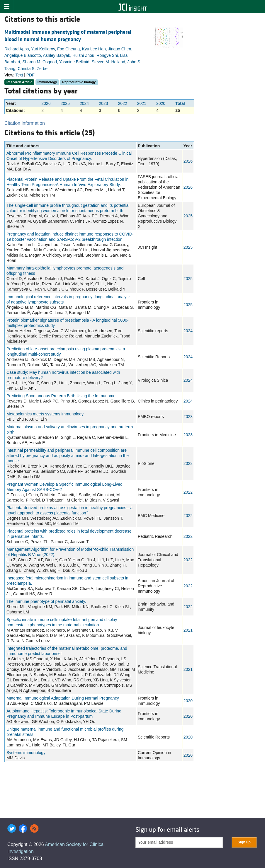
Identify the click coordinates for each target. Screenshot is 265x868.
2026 (46, 103)
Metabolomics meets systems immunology (45, 414)
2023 (103, 103)
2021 (142, 103)
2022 (122, 103)
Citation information (25, 123)
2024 (84, 103)
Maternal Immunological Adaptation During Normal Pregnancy (63, 698)
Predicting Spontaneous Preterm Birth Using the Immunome (61, 396)
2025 (65, 103)
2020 (161, 103)
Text (19, 75)
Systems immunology (26, 753)
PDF (30, 75)
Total (180, 103)
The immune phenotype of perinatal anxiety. (46, 601)
